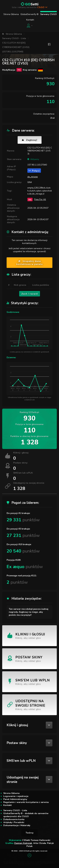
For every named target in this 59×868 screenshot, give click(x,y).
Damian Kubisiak (23, 843)
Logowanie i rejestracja (16, 796)
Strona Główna (11, 14)
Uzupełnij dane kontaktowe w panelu (29, 263)
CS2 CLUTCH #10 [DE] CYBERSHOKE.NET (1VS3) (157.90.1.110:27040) (16, 47)
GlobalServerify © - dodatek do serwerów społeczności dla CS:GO (26, 815)
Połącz (34, 171)
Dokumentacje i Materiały (17, 825)
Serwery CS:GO (49, 14)
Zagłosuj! (30, 140)
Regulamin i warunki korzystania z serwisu (26, 802)
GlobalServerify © (29, 14)
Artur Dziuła (40, 843)
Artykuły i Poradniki (14, 822)
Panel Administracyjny (15, 799)
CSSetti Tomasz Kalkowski (36, 840)
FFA (30, 199)
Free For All (40, 199)
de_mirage (33, 177)
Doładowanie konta (14, 819)
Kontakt (30, 20)
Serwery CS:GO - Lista (14, 38)
